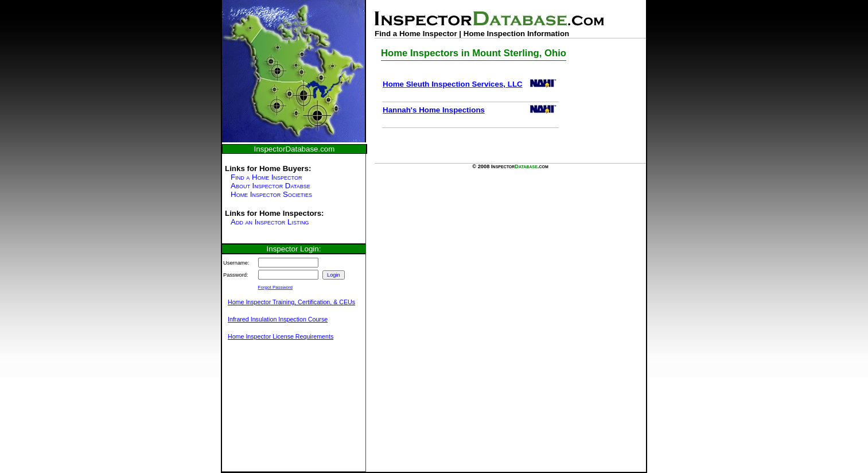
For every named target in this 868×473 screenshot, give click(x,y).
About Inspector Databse (270, 186)
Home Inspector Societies (271, 194)
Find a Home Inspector (266, 177)
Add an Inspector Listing (270, 222)
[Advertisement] (279, 412)
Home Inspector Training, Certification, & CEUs (291, 302)
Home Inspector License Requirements (281, 336)
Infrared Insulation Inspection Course (278, 319)
